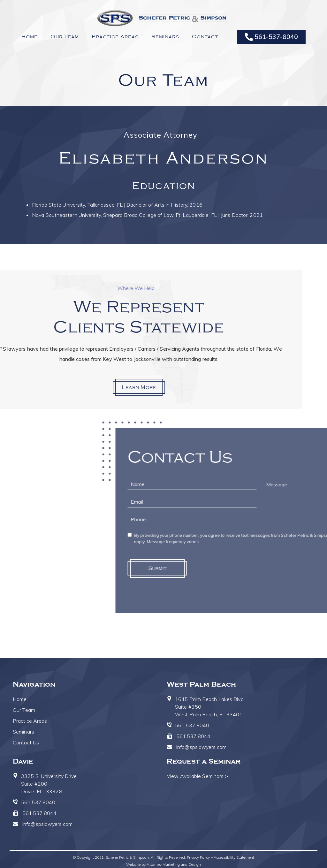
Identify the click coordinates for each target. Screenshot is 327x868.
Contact (205, 37)
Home (30, 37)
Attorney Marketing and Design (174, 864)
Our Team (65, 37)
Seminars (165, 37)
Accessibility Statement (234, 857)
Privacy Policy (198, 857)
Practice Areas (115, 37)
